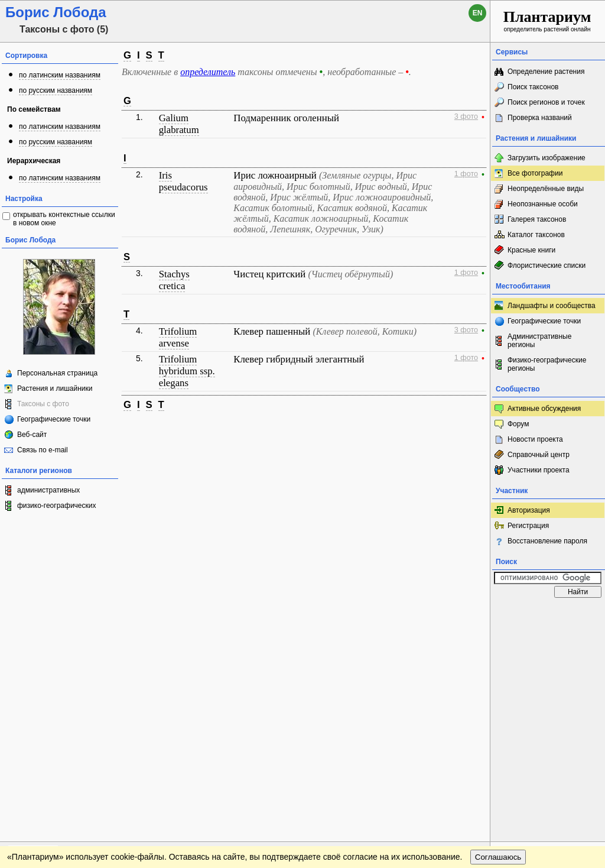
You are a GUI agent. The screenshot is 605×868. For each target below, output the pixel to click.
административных (48, 490)
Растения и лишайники (55, 388)
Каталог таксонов (536, 235)
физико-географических (56, 506)
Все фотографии (535, 173)
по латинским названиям (60, 75)
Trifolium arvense (178, 337)
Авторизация (529, 510)
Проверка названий (540, 118)
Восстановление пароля (547, 541)
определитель (208, 72)
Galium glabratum (179, 124)
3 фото (466, 116)
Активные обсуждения (544, 409)
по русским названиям (56, 90)
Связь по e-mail (43, 450)
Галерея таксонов (537, 219)
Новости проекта (535, 439)
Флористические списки (547, 265)
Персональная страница (57, 373)
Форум (518, 424)
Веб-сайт (32, 435)
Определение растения (546, 72)
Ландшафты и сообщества (552, 306)
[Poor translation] (43, 701)
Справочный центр (539, 455)
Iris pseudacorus (183, 181)
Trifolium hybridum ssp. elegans (187, 371)
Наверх (472, 615)
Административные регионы (539, 341)
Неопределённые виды (546, 189)
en (478, 13)
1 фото (466, 174)
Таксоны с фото (43, 404)
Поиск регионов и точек (546, 102)
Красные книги (531, 250)
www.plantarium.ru (548, 615)
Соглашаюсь (498, 639)
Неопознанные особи (543, 204)
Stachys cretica (174, 280)
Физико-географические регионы (547, 364)
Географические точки (54, 419)
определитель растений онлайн (547, 20)
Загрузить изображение (547, 158)
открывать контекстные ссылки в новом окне (64, 219)
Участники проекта (539, 470)
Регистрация (528, 526)
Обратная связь (90, 615)
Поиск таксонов (533, 87)
